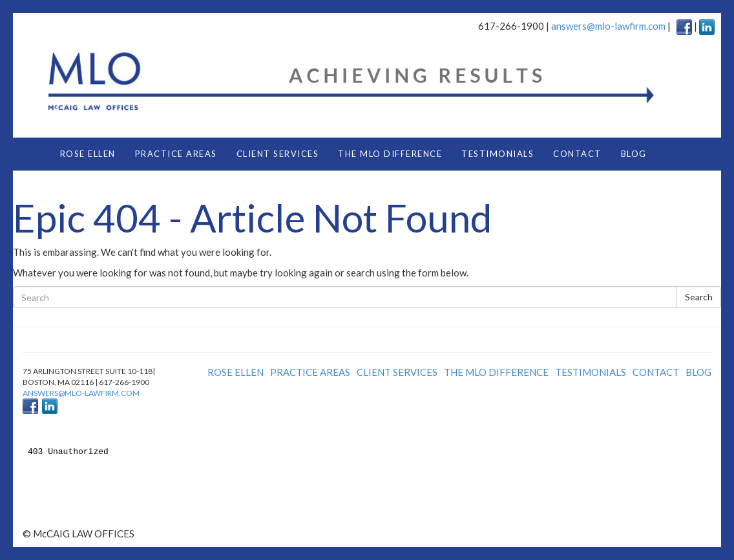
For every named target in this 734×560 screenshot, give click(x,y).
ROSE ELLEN (88, 154)
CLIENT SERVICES (278, 154)
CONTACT (577, 154)
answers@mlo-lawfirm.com (608, 26)
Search (699, 297)
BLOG (634, 154)
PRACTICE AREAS (176, 154)
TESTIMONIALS (498, 154)
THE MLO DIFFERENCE (390, 154)
